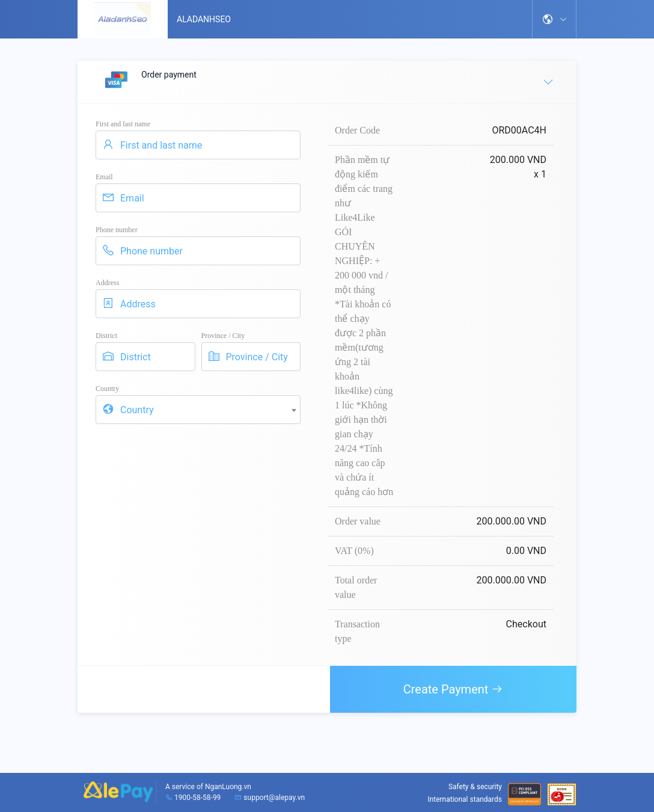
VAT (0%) (354, 551)
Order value (358, 521)
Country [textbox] (137, 410)
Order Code (357, 130)
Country (107, 389)
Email (104, 177)
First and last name (123, 124)
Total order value (356, 587)
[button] (554, 19)
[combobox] (198, 410)
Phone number (117, 230)
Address (107, 283)
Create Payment (454, 689)
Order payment (328, 82)
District (106, 336)
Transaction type (357, 631)
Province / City (223, 336)
